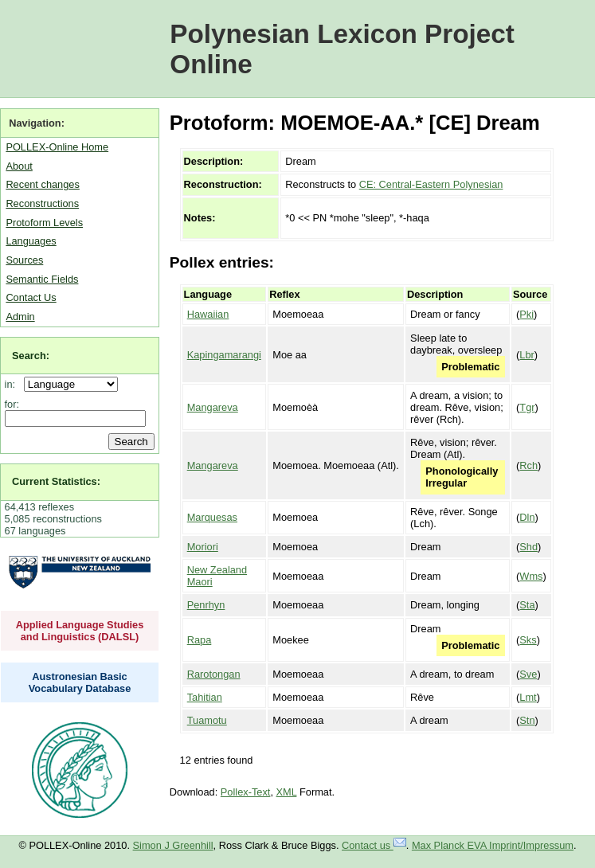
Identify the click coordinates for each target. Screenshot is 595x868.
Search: (31, 356)
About (19, 166)
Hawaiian (208, 314)
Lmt (528, 697)
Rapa (200, 640)
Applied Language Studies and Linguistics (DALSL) (80, 631)
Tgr (527, 407)
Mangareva (213, 407)
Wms (531, 576)
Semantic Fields (42, 279)
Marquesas (212, 517)
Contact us (374, 845)
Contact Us (31, 297)
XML (287, 792)
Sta (527, 605)
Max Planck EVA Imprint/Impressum (493, 845)
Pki (526, 314)
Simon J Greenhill (173, 845)
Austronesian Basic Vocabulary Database (80, 682)
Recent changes (42, 184)
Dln (527, 517)
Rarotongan (214, 674)
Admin (20, 317)
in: (13, 384)
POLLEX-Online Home (57, 147)
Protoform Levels (44, 223)
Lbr (527, 355)
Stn (527, 720)
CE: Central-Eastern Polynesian (431, 184)
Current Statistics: (56, 481)
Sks (528, 640)
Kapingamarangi (224, 355)
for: (12, 404)
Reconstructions (42, 203)
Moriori (203, 547)
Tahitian (205, 697)
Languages (31, 241)
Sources (24, 260)
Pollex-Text (246, 792)
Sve (528, 674)
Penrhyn (206, 605)
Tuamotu (207, 720)
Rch (528, 465)
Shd (528, 547)
